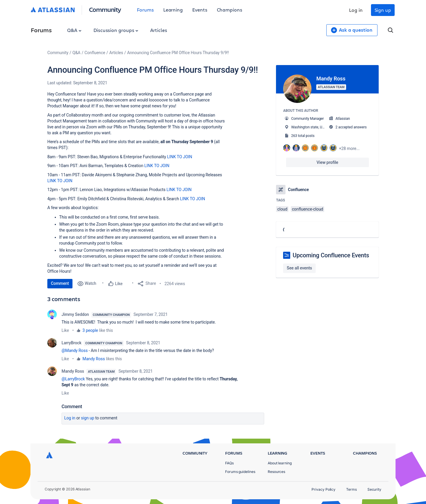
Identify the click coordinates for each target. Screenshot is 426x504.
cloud (282, 209)
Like (65, 330)
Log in (356, 10)
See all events (299, 268)
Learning (173, 10)
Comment (60, 283)
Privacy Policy (323, 489)
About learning (280, 463)
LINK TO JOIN (180, 157)
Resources (276, 472)
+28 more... (349, 148)
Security (374, 489)
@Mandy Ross (75, 350)
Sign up (383, 10)
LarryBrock (71, 343)
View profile (327, 162)
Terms (351, 489)
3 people (90, 330)
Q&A (74, 30)
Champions (230, 10)
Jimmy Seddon (75, 314)
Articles (159, 30)
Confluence (95, 53)
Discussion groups (116, 30)
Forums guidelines (240, 472)
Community (105, 9)
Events (200, 10)
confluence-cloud (308, 209)
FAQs (229, 463)
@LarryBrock (73, 379)
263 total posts (303, 136)
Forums (145, 10)
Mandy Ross (94, 359)
